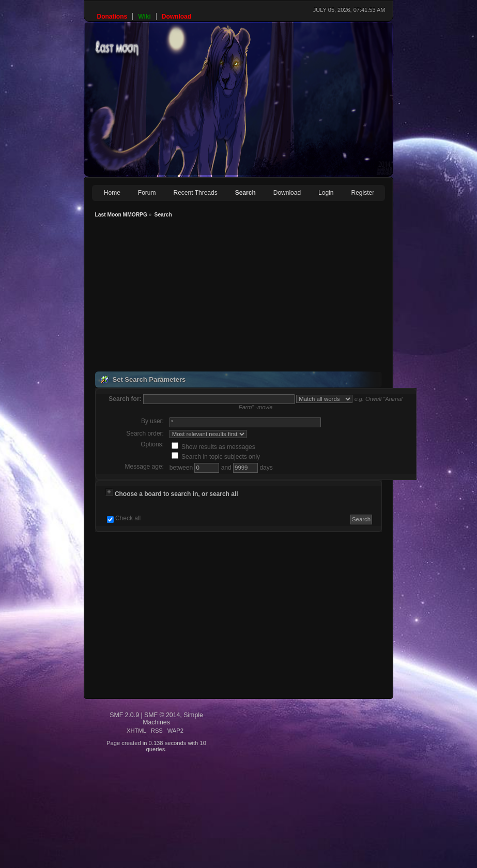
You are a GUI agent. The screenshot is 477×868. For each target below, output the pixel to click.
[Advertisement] (219, 296)
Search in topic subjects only (216, 457)
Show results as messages (213, 447)
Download (287, 193)
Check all (128, 518)
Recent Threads (196, 193)
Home (112, 193)
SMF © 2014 (162, 715)
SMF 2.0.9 (124, 715)
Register (363, 193)
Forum (147, 193)
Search (245, 193)
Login (326, 193)
